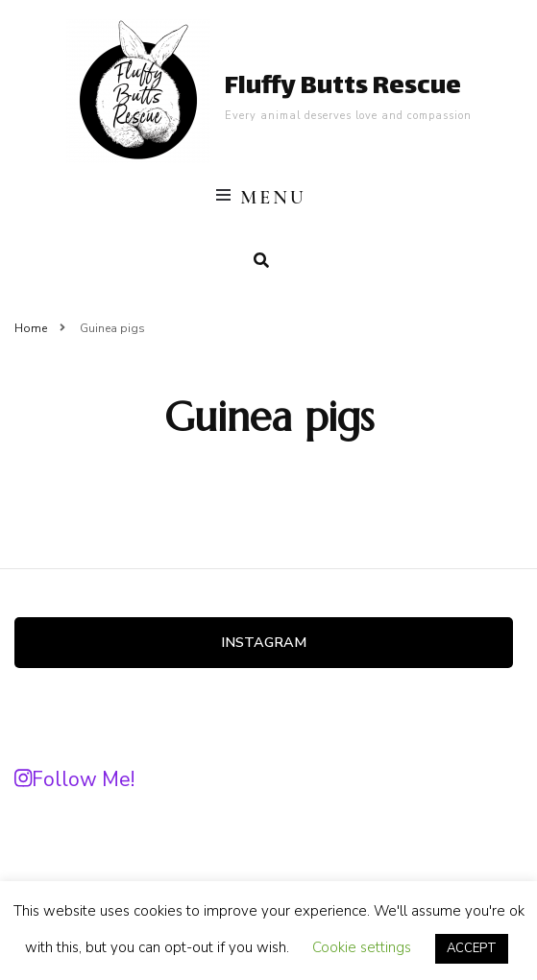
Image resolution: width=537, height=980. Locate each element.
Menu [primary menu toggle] (261, 198)
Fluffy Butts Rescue (343, 88)
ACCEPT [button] (472, 948)
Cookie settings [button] (362, 947)
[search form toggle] (261, 261)
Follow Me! (74, 779)
